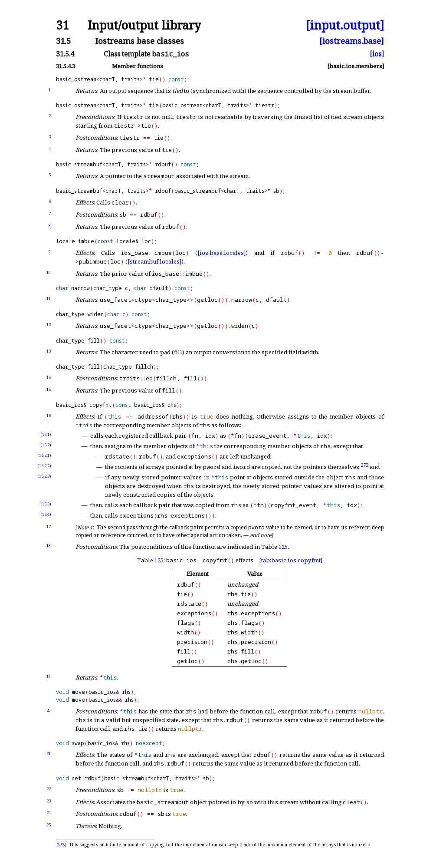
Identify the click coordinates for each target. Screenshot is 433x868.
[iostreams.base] (352, 41)
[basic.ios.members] (356, 66)
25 (49, 825)
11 (49, 299)
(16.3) (46, 504)
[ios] (377, 54)
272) (62, 845)
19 (49, 676)
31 (62, 25)
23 (49, 801)
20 (49, 710)
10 (49, 272)
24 (49, 813)
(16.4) (46, 514)
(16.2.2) (44, 466)
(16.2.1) (44, 455)
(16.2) (46, 445)
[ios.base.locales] (221, 253)
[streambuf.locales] (154, 261)
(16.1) (46, 434)
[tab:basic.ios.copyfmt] (291, 560)
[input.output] (345, 25)
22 (49, 789)
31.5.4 (65, 54)
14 (49, 377)
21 (49, 754)
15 (49, 389)
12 (49, 325)
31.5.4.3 (66, 66)
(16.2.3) (44, 476)
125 (283, 547)
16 (49, 415)
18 (49, 546)
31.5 (63, 41)
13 (49, 351)
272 (364, 465)
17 (49, 526)
